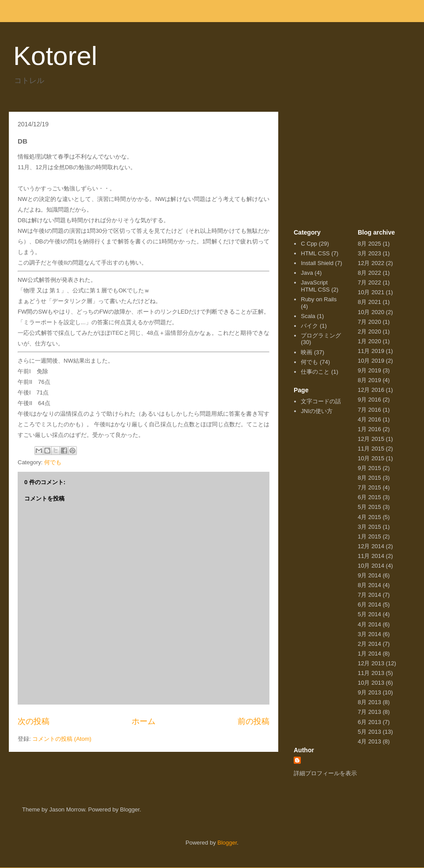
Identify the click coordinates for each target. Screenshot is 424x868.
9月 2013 (369, 692)
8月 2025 (369, 244)
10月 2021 (371, 292)
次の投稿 (34, 721)
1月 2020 (369, 341)
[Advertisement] (351, 174)
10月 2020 (371, 312)
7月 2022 (369, 282)
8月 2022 (369, 273)
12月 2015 (371, 439)
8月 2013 (369, 702)
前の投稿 (254, 721)
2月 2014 (369, 644)
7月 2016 (369, 410)
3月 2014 (369, 634)
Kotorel (55, 56)
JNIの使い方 (317, 411)
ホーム (144, 721)
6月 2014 (369, 605)
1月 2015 (369, 536)
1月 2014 (369, 654)
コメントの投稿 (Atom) (62, 739)
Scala (308, 316)
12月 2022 (371, 263)
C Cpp (309, 244)
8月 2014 (369, 585)
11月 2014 (371, 556)
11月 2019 (371, 351)
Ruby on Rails (319, 299)
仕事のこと (315, 372)
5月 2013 (369, 732)
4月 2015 (369, 517)
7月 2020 (369, 322)
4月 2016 (369, 419)
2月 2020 (369, 332)
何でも (53, 462)
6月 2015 (369, 497)
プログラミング (321, 335)
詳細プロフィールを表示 (325, 773)
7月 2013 (369, 712)
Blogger (227, 843)
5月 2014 (369, 614)
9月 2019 (369, 370)
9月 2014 (369, 575)
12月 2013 (371, 663)
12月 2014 (371, 546)
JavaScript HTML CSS (315, 286)
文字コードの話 (321, 401)
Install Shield (317, 263)
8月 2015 (369, 478)
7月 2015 (369, 487)
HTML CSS (315, 253)
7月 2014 (369, 595)
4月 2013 (369, 741)
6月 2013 (369, 722)
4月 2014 (369, 624)
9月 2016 (369, 400)
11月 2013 (371, 673)
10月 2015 (371, 458)
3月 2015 (369, 527)
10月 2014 (371, 566)
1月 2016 (369, 429)
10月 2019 (371, 361)
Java (307, 273)
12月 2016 (371, 390)
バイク (309, 326)
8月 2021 (369, 302)
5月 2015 (369, 507)
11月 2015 (371, 449)
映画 (307, 352)
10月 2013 (371, 683)
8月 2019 (369, 380)
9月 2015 (369, 468)
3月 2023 (369, 253)
